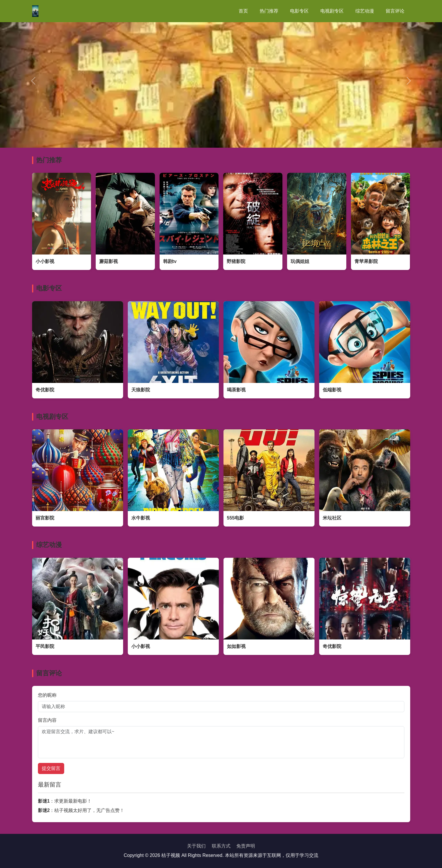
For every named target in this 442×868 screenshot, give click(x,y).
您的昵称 (47, 695)
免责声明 (246, 846)
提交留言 (51, 768)
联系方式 (221, 846)
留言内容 (47, 720)
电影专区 (299, 11)
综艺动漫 (365, 11)
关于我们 (196, 846)
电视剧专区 (332, 11)
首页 (243, 11)
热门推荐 (269, 11)
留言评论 (395, 11)
